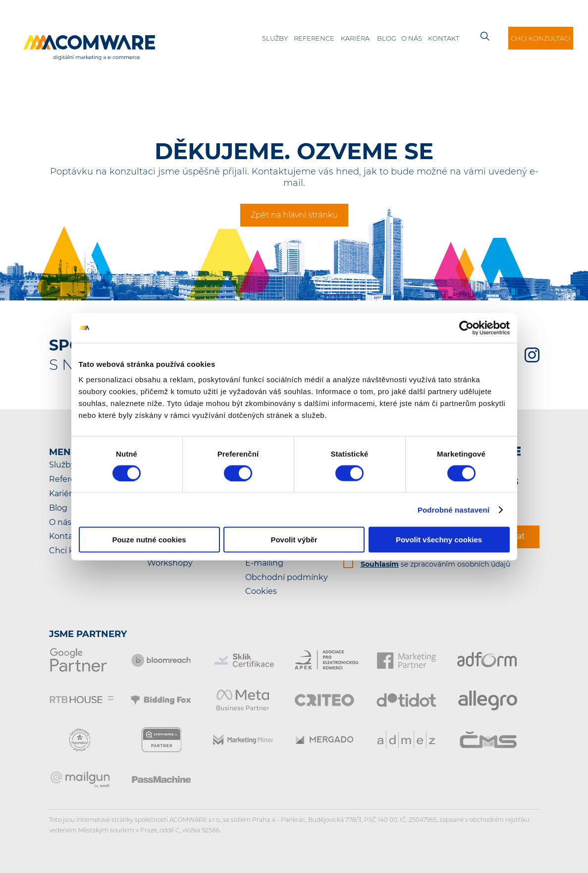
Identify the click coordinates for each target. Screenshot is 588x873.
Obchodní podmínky (287, 577)
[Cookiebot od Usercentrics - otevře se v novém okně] (466, 328)
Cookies (261, 591)
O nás (412, 38)
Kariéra (355, 38)
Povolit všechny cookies (439, 540)
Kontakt (444, 38)
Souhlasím (380, 564)
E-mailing (264, 563)
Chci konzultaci (541, 38)
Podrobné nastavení (454, 509)
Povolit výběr (294, 540)
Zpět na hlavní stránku (294, 215)
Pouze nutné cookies (149, 540)
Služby (275, 38)
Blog (387, 38)
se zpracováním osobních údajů (435, 564)
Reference (314, 38)
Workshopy (170, 563)
